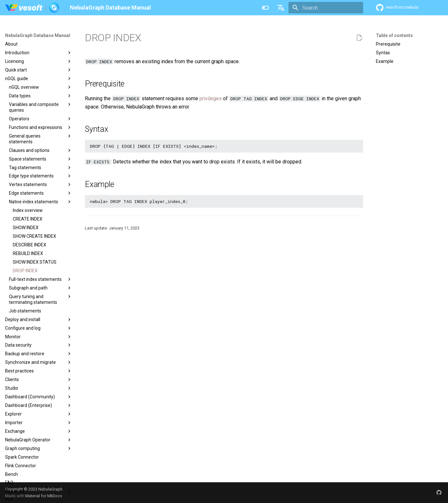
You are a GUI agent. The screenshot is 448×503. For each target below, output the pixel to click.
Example (385, 61)
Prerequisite (388, 44)
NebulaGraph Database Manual (38, 35)
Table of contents (394, 35)
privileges (211, 98)
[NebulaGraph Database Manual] (32, 8)
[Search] (326, 8)
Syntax (383, 53)
